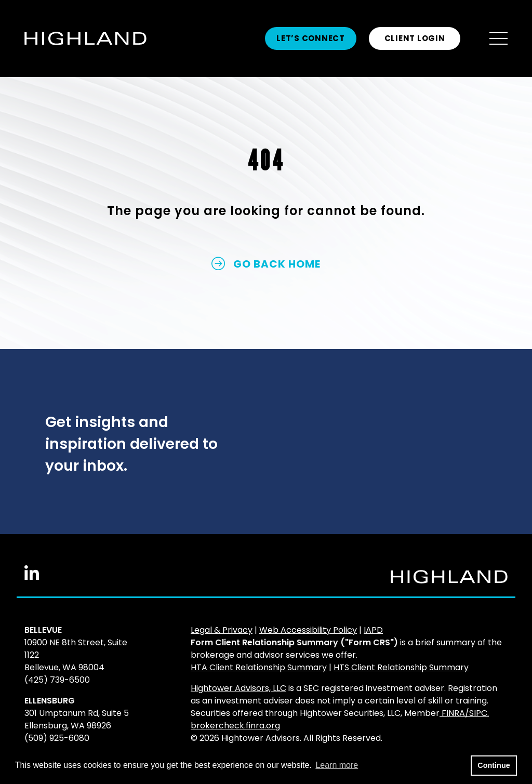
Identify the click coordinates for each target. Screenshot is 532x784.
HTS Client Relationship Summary (401, 667)
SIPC (478, 713)
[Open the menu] (498, 39)
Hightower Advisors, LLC (238, 688)
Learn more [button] (337, 765)
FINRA (453, 713)
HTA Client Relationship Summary (259, 667)
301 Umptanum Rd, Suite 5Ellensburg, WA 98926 (77, 719)
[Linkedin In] (32, 577)
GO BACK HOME (266, 264)
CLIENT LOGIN (415, 38)
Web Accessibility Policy (308, 630)
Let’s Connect (311, 38)
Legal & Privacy (222, 630)
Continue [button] (494, 765)
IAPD (373, 630)
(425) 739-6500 (57, 680)
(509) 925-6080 (57, 738)
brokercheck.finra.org (235, 726)
